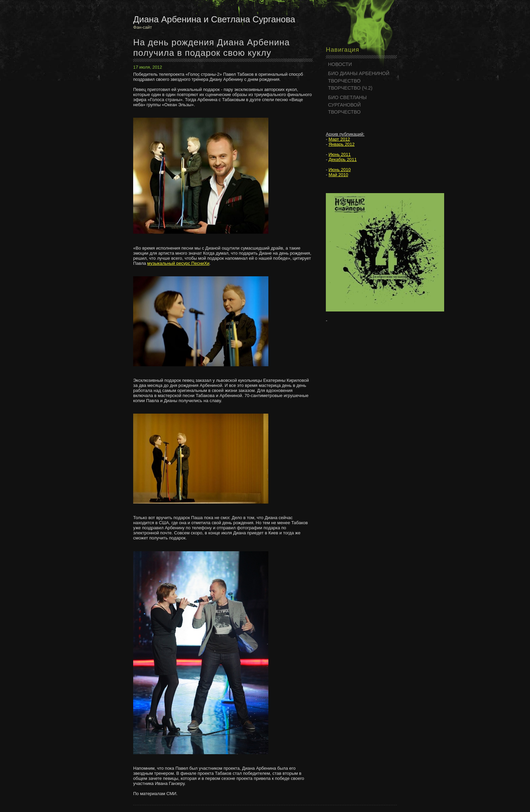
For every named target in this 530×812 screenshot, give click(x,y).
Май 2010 (338, 175)
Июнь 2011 (340, 154)
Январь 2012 (342, 144)
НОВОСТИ (340, 64)
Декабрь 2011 (343, 159)
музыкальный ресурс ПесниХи (178, 263)
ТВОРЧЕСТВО (344, 81)
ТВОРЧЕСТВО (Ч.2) (350, 88)
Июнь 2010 (340, 170)
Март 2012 (339, 139)
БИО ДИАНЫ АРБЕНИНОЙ (359, 73)
